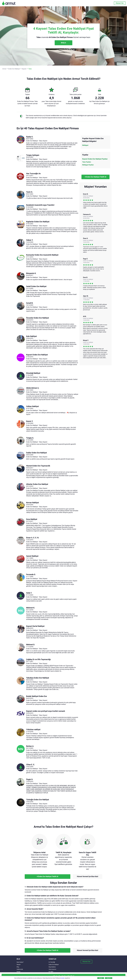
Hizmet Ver (120, 3)
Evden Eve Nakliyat (54, 965)
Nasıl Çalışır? (20, 962)
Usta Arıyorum (52, 969)
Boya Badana (52, 967)
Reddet (101, 978)
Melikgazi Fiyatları (88, 165)
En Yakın (51, 972)
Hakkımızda (20, 969)
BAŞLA (63, 43)
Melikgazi (85, 145)
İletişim (19, 965)
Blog (18, 967)
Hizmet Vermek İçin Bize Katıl (87, 876)
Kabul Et (109, 978)
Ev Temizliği (52, 962)
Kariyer (19, 972)
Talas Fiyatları (87, 162)
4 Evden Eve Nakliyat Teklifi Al (96, 177)
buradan (63, 978)
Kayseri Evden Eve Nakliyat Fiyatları (95, 159)
